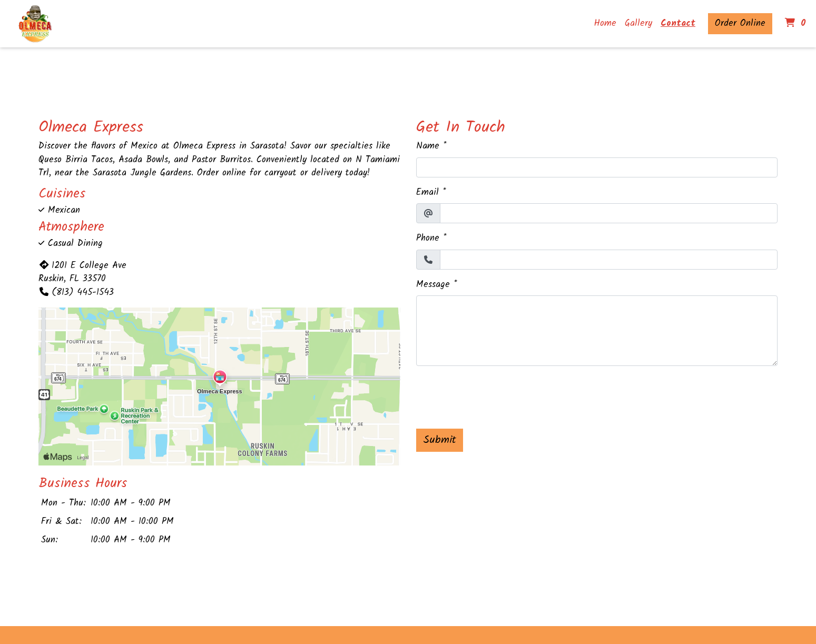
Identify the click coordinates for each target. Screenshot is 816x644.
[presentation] (496, 395)
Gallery (638, 23)
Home (605, 23)
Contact (678, 23)
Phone (428, 239)
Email (427, 193)
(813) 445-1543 (76, 293)
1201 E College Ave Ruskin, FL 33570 (82, 273)
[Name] (597, 167)
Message (433, 285)
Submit (440, 440)
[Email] (609, 213)
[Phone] (609, 260)
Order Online (740, 23)
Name (428, 146)
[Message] (597, 331)
